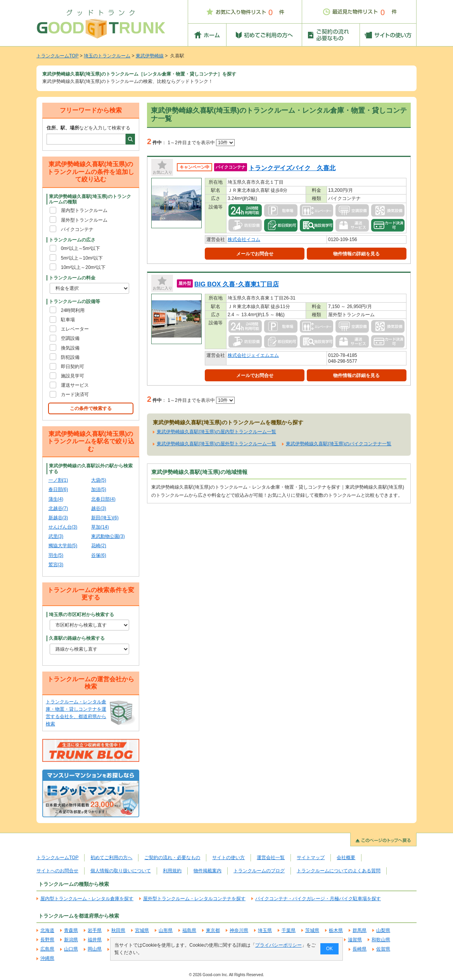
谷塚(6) (99, 555)
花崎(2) (99, 546)
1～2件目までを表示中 (201, 143)
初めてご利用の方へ (111, 858)
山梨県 (383, 930)
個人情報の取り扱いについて (121, 871)
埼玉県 (265, 930)
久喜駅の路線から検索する (77, 638)
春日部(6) (58, 489)
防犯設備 (70, 357)
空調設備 (70, 338)
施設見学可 (73, 376)
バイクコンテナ (77, 229)
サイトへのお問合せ (57, 871)
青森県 (71, 930)
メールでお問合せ (255, 254)
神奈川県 (239, 930)
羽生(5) (56, 555)
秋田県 (118, 930)
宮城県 (142, 930)
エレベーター (75, 329)
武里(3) (56, 536)
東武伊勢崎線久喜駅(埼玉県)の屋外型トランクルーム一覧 (216, 444)
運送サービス (75, 385)
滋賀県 (355, 940)
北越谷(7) (58, 508)
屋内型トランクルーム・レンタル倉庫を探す (87, 899)
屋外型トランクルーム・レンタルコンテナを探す (194, 899)
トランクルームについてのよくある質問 (339, 871)
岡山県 (95, 949)
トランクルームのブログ (259, 871)
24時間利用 (73, 310)
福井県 (95, 940)
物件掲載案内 (207, 871)
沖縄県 (47, 958)
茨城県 (312, 930)
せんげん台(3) (63, 527)
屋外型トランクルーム (84, 220)
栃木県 (336, 930)
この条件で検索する (91, 408)
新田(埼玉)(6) (105, 518)
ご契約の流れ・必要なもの (172, 858)
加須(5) (99, 489)
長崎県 (360, 949)
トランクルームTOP (57, 56)
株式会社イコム (244, 239)
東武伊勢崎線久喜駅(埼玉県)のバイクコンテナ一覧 (339, 444)
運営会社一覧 (271, 858)
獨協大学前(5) (63, 546)
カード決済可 (75, 394)
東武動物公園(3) (108, 536)
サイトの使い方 (228, 858)
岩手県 (95, 930)
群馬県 (360, 930)
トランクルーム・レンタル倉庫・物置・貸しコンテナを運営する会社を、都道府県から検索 (76, 713)
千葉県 (289, 930)
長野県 (47, 940)
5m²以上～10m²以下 (82, 258)
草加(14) (100, 527)
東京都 (213, 930)
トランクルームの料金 (72, 278)
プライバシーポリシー (278, 945)
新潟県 (71, 940)
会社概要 (346, 858)
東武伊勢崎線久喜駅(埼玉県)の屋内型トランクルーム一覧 (216, 432)
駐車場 (68, 320)
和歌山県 (381, 940)
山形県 (166, 930)
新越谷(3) (58, 518)
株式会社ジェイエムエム (253, 355)
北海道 (47, 930)
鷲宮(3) (56, 565)
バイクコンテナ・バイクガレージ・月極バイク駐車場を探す (318, 899)
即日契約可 (73, 367)
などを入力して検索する (88, 128)
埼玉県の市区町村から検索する (81, 615)
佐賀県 (383, 949)
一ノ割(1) (58, 480)
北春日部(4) (103, 499)
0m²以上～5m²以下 (80, 248)
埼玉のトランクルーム (107, 56)
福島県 (189, 930)
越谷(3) (99, 508)
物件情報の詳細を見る (356, 254)
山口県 (71, 949)
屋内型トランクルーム (84, 210)
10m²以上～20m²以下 (83, 267)
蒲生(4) (56, 499)
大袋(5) (99, 480)
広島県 (47, 949)
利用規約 (172, 871)
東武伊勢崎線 (150, 56)
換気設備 (70, 348)
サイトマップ (311, 858)
